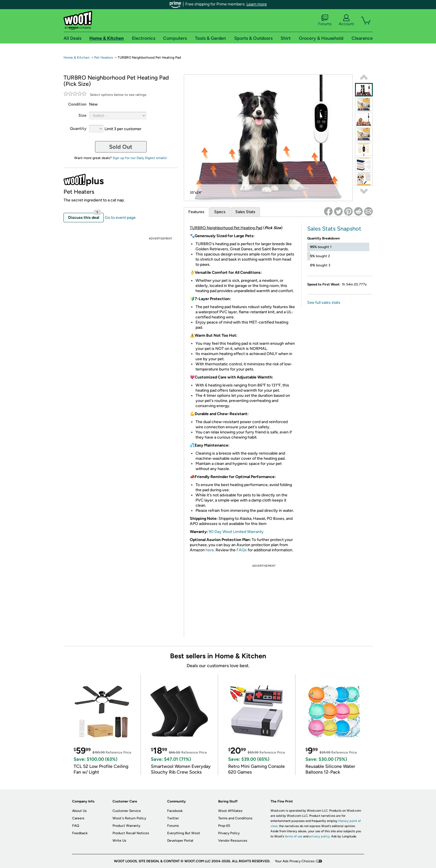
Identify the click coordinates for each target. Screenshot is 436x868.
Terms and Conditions (235, 818)
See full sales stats (324, 303)
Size (82, 115)
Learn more (257, 4)
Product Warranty (126, 826)
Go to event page (120, 218)
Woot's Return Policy (129, 818)
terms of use (294, 836)
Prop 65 (224, 826)
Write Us (119, 841)
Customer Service (127, 811)
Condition (77, 104)
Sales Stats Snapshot (334, 229)
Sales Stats (245, 212)
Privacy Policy (229, 833)
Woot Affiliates (230, 811)
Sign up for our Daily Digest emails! (140, 158)
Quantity (78, 129)
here (210, 550)
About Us (79, 811)
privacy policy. (320, 836)
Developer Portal (180, 841)
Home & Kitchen (77, 58)
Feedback (80, 833)
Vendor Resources (233, 841)
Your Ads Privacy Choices (295, 861)
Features (196, 212)
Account (346, 20)
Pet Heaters (104, 58)
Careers (78, 818)
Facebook (175, 811)
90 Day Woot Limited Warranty (236, 532)
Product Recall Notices (131, 833)
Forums (325, 20)
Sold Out (121, 147)
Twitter (173, 818)
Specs (220, 212)
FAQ (76, 826)
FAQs (242, 550)
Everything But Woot (184, 833)
